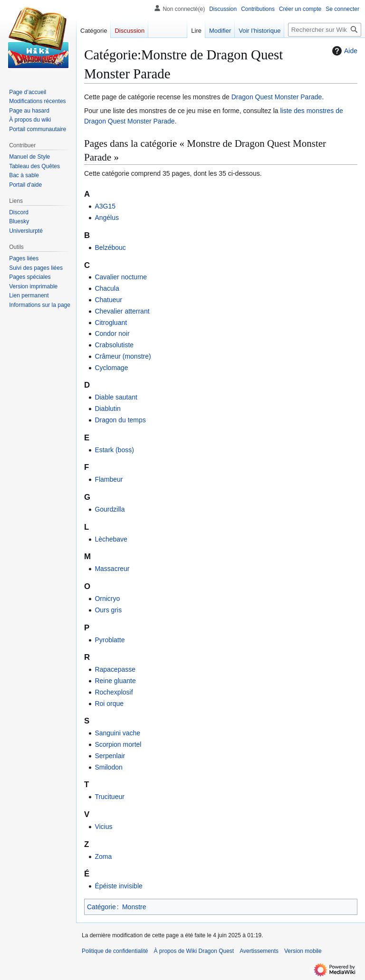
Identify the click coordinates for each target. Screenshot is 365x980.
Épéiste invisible (118, 886)
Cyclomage (111, 368)
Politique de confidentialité (115, 951)
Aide (344, 51)
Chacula (107, 288)
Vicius (103, 827)
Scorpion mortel (118, 744)
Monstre (134, 907)
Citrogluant (111, 323)
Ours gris (108, 610)
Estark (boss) (114, 450)
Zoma (103, 856)
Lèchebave (111, 539)
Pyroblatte (110, 640)
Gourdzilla (110, 509)
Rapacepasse (115, 669)
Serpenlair (110, 756)
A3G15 (105, 206)
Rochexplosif (114, 692)
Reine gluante (115, 681)
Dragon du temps (120, 420)
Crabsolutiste (114, 345)
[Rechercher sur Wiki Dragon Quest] (325, 30)
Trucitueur (110, 797)
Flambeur (109, 479)
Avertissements (259, 951)
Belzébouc (110, 247)
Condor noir (112, 333)
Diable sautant (116, 397)
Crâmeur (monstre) (123, 356)
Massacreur (112, 569)
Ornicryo (107, 599)
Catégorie (101, 907)
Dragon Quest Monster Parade (277, 97)
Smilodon (108, 767)
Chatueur (108, 300)
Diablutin (107, 409)
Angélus (107, 218)
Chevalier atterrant (122, 311)
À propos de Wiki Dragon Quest (194, 951)
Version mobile (303, 951)
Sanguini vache (117, 733)
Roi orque (109, 704)
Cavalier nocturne (121, 277)
